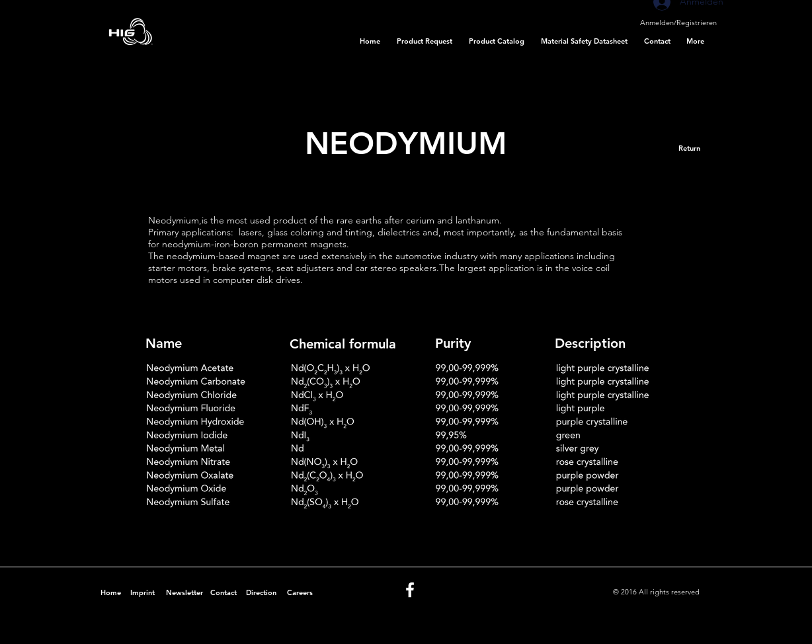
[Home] (111, 593)
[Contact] (223, 593)
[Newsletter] (184, 593)
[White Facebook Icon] (410, 590)
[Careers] (300, 593)
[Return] (689, 148)
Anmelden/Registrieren (678, 22)
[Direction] (261, 593)
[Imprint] (142, 593)
